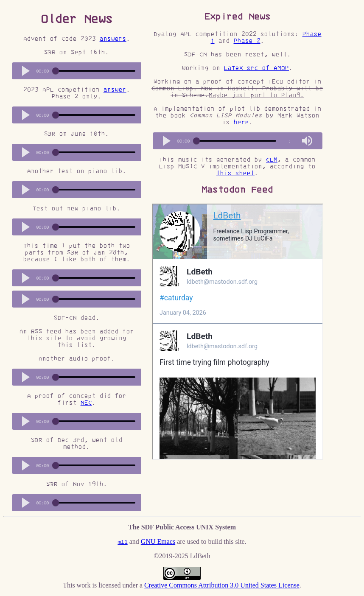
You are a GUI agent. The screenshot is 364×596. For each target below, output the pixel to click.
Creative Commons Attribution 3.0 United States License (222, 585)
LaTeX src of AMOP (256, 68)
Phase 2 (247, 41)
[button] (26, 71)
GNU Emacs (158, 541)
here (241, 122)
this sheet (235, 173)
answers (113, 39)
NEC (86, 403)
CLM (272, 159)
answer (115, 90)
